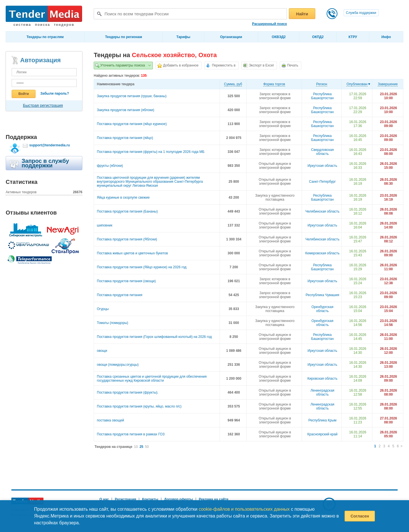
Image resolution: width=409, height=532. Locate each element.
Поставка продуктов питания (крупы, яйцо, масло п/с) (139, 406)
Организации (231, 37)
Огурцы (103, 309)
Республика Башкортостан (322, 96)
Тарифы (183, 37)
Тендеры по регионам (124, 37)
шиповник (105, 225)
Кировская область (322, 379)
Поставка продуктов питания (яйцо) (125, 138)
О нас (104, 499)
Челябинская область (322, 211)
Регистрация (125, 499)
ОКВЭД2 (279, 37)
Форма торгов (274, 84)
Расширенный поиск (269, 24)
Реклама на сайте (214, 499)
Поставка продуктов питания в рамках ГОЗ (131, 434)
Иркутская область (323, 166)
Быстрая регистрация (43, 105)
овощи (102, 351)
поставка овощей (110, 420)
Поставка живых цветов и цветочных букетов (132, 253)
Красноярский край (322, 434)
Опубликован (357, 84)
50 (147, 447)
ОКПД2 (318, 37)
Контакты (150, 499)
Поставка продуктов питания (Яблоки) (127, 239)
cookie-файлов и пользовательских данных (244, 509)
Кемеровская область (323, 253)
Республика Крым (323, 420)
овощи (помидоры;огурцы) (118, 365)
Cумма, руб (233, 84)
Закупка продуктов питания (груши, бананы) (132, 96)
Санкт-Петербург (322, 182)
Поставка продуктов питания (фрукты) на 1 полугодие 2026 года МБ (151, 152)
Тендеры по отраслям (45, 37)
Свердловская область (322, 152)
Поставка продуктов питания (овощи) (126, 281)
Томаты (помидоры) (112, 323)
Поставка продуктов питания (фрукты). (128, 392)
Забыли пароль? (55, 93)
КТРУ (353, 37)
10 (136, 447)
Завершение (388, 84)
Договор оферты (179, 499)
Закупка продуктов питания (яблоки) (126, 110)
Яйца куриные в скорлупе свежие (123, 198)
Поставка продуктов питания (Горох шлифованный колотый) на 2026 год (154, 337)
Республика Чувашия (322, 295)
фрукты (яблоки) (110, 166)
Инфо (386, 37)
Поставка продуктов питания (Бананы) (127, 211)
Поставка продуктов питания (120, 295)
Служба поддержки (361, 13)
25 (141, 447)
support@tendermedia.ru (50, 145)
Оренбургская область (322, 309)
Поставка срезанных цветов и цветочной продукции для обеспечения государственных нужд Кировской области (152, 379)
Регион (322, 84)
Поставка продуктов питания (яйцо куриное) (132, 124)
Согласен (360, 516)
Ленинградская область (322, 392)
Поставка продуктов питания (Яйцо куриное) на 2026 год (142, 267)
